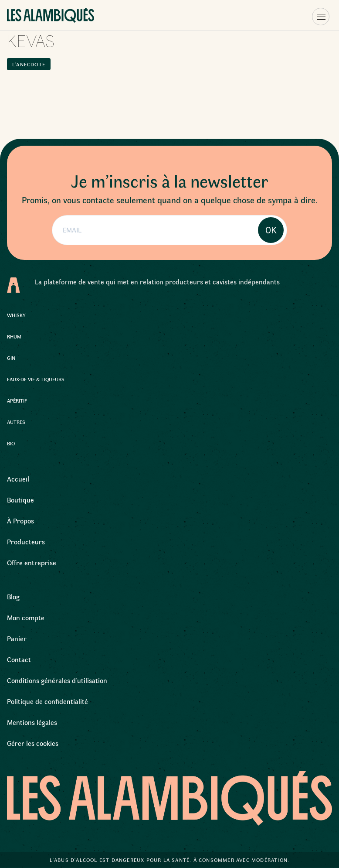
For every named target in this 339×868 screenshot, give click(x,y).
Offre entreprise (32, 562)
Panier (17, 638)
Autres (16, 422)
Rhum (14, 336)
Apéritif (17, 400)
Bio (11, 443)
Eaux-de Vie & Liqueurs (36, 379)
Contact (19, 659)
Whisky (16, 315)
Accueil (18, 479)
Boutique (20, 500)
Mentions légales (32, 722)
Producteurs (26, 542)
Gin (11, 358)
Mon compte (26, 617)
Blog (13, 596)
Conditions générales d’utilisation (57, 680)
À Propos (20, 521)
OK (271, 230)
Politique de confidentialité (47, 701)
